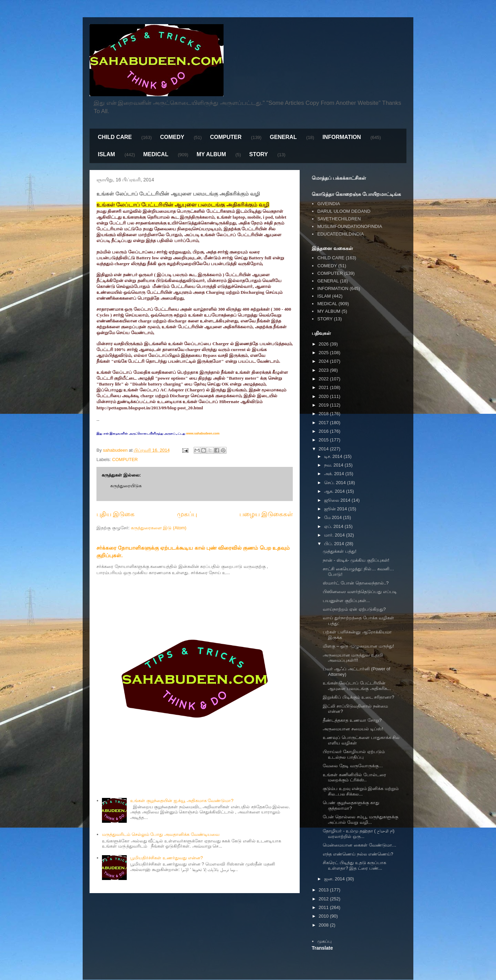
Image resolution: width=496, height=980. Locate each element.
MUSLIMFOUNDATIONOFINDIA (350, 226)
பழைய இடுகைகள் (266, 514)
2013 (324, 890)
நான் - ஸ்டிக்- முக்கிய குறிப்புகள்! (356, 560)
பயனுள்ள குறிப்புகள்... (346, 601)
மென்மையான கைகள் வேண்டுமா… (359, 845)
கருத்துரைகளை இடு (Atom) (159, 528)
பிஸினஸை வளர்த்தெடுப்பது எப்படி (360, 592)
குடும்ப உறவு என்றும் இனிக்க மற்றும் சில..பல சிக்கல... (360, 791)
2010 (324, 916)
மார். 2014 (335, 535)
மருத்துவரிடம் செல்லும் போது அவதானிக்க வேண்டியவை (161, 834)
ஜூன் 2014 (336, 509)
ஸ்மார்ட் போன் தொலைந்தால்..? (356, 583)
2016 (324, 431)
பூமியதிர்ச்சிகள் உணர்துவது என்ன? (166, 858)
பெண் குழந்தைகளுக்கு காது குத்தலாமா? (351, 805)
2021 (324, 387)
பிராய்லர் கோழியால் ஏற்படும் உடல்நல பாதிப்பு (354, 754)
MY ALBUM (211, 154)
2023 (324, 370)
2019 (324, 405)
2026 (324, 344)
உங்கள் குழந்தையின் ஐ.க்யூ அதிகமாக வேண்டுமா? (182, 801)
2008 (324, 925)
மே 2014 (334, 517)
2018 (324, 414)
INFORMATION (342, 137)
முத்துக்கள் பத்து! (339, 551)
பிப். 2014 (335, 544)
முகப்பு (187, 514)
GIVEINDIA (329, 204)
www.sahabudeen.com (202, 433)
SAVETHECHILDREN (339, 219)
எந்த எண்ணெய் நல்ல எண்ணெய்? (358, 854)
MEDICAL (156, 154)
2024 (324, 361)
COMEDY (172, 137)
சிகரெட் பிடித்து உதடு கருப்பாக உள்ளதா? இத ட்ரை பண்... (354, 865)
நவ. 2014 (334, 465)
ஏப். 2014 (334, 526)
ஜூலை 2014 (338, 500)
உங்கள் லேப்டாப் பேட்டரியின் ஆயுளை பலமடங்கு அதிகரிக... (357, 686)
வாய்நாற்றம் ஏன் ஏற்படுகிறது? (354, 609)
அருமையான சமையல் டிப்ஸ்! (353, 729)
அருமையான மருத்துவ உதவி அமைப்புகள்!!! (353, 658)
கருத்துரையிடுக (126, 486)
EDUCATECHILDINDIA (340, 234)
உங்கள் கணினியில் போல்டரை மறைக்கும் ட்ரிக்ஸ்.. (354, 777)
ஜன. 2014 (335, 879)
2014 (324, 449)
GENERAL (283, 137)
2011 (324, 907)
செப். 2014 (336, 483)
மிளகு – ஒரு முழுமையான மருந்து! (358, 646)
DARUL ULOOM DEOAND (344, 211)
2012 (324, 899)
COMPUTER (226, 137)
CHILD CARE (115, 137)
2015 (324, 440)
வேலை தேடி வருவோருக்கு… (353, 766)
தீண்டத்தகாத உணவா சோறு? (352, 720)
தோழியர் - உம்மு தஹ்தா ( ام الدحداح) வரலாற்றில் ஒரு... (359, 834)
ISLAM (106, 154)
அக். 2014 (335, 474)
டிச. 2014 (334, 456)
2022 (324, 379)
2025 (324, 353)
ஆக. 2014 (335, 491)
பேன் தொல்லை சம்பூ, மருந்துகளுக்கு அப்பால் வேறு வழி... (360, 819)
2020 (324, 396)
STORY (258, 154)
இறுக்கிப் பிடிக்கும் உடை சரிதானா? (358, 697)
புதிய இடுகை (116, 514)
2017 (324, 423)
